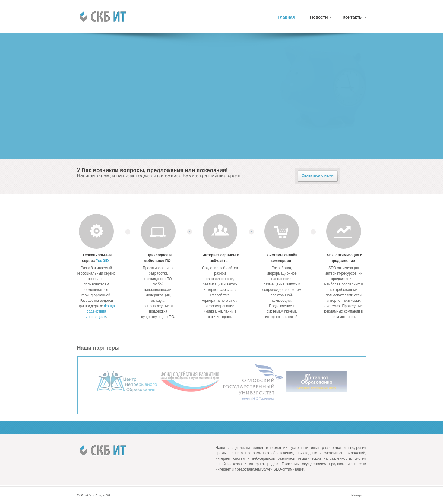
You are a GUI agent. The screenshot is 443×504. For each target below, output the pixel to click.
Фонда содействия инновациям (100, 311)
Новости (319, 17)
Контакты (353, 17)
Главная (286, 17)
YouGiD (102, 261)
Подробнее (102, 142)
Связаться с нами (318, 175)
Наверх (357, 495)
